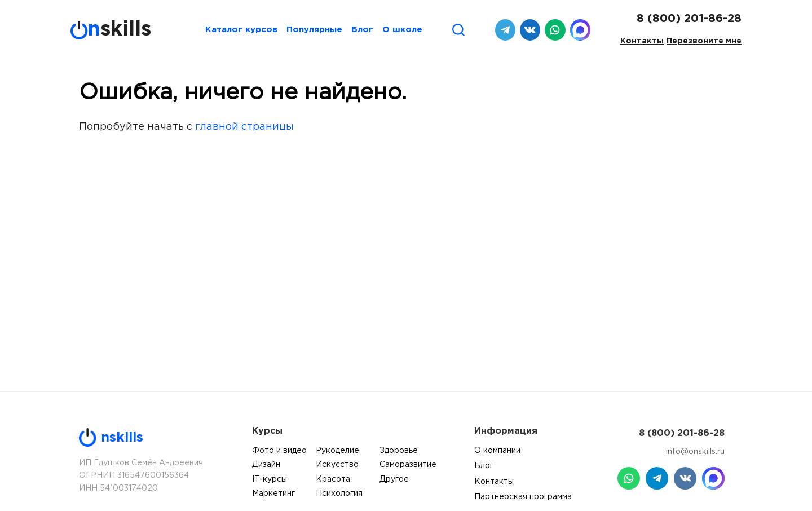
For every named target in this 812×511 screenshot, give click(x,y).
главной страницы (244, 127)
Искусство (337, 465)
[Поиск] (458, 30)
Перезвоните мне (704, 41)
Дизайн (266, 465)
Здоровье (399, 451)
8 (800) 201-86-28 (689, 19)
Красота (333, 479)
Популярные (314, 30)
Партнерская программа (523, 497)
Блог (362, 30)
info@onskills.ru (695, 452)
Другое (394, 479)
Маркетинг (273, 494)
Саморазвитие (408, 465)
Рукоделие (337, 451)
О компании (497, 451)
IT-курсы (270, 479)
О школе (402, 30)
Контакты (642, 41)
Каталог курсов (241, 30)
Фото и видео (279, 451)
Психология (339, 494)
